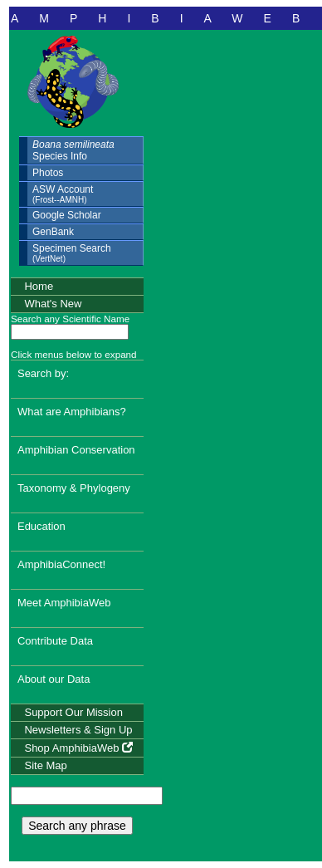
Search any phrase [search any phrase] (77, 826)
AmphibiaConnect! (61, 564)
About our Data (54, 679)
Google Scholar (67, 215)
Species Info (73, 150)
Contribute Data (55, 641)
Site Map (45, 765)
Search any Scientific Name (70, 319)
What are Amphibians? (72, 412)
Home (39, 286)
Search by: (43, 373)
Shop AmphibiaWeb (78, 748)
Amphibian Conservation (76, 450)
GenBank (53, 232)
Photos (48, 173)
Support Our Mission (73, 712)
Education (41, 526)
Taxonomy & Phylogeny (74, 488)
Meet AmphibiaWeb (64, 603)
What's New (53, 304)
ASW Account (63, 194)
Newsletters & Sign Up (78, 730)
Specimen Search (72, 253)
